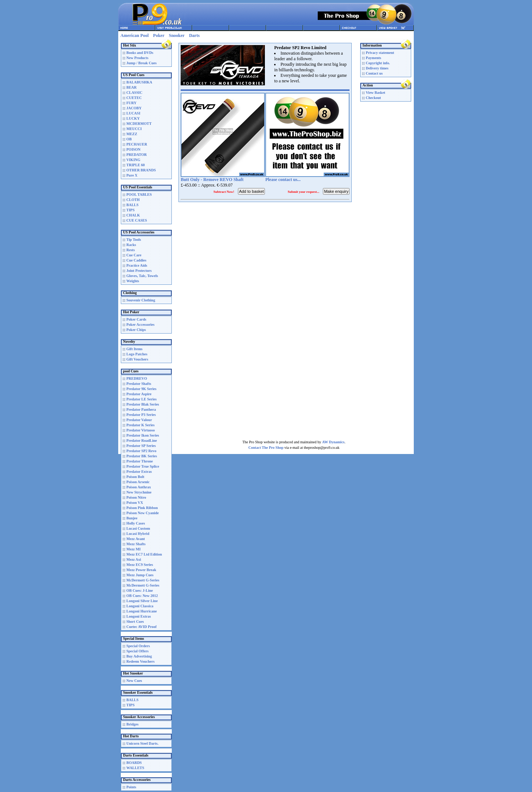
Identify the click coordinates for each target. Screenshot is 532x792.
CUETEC (134, 98)
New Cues (134, 681)
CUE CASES (137, 220)
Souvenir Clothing (141, 300)
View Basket (376, 93)
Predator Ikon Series (143, 435)
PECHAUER (137, 144)
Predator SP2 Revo (141, 451)
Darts (195, 35)
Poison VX (135, 503)
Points (131, 787)
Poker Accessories (140, 325)
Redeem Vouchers (140, 661)
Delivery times (377, 68)
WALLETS (135, 768)
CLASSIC (134, 93)
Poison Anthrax (139, 487)
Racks (131, 245)
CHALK (133, 215)
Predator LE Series (141, 399)
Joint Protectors (139, 271)
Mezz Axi (134, 559)
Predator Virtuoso (141, 430)
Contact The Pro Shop (266, 448)
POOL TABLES (139, 194)
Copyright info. (378, 63)
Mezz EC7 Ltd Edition (144, 554)
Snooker (177, 35)
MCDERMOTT (139, 124)
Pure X (132, 175)
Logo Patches (137, 354)
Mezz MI (134, 549)
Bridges (132, 724)
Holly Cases (136, 523)
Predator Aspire (139, 394)
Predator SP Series (141, 446)
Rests (131, 250)
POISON (133, 149)
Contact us (374, 73)
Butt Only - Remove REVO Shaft (212, 180)
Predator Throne (140, 461)
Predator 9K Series (141, 389)
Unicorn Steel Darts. (142, 743)
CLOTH (133, 200)
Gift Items (134, 349)
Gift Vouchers (137, 359)
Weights (133, 281)
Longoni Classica (140, 606)
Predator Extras (139, 472)
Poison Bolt (135, 477)
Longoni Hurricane (142, 611)
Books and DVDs (140, 53)
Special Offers (137, 651)
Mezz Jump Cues (140, 575)
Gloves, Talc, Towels (142, 276)
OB (129, 139)
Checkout (373, 98)
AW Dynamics (333, 442)
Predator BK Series (142, 456)
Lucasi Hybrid (138, 534)
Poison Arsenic (138, 482)
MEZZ (132, 134)
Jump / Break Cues (141, 63)
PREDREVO (137, 378)
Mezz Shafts (136, 544)
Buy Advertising (139, 656)
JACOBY (134, 108)
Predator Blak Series (143, 404)
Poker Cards (136, 319)
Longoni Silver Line (142, 601)
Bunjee (132, 518)
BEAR (132, 87)
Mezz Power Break (141, 570)
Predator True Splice (143, 466)
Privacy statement (380, 53)
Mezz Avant (136, 539)
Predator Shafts (139, 384)
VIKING (133, 160)
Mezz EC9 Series (140, 565)
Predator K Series (140, 425)
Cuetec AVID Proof (141, 627)
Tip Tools (134, 240)
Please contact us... (283, 180)
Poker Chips (136, 330)
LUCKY (133, 118)
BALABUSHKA (139, 82)
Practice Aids (137, 265)
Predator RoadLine (142, 441)
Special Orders (138, 646)
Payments (374, 58)
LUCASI (133, 113)
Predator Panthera (141, 409)
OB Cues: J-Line (140, 590)
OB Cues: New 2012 (142, 596)
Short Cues (135, 622)
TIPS (130, 210)
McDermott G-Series (143, 580)
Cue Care (134, 255)
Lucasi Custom (138, 528)
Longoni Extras (139, 616)
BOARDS (134, 763)
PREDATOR (137, 155)
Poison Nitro (136, 497)
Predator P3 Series (141, 415)
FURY (131, 103)
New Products (137, 58)
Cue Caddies (136, 260)
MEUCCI (134, 129)
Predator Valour (139, 420)
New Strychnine (139, 492)
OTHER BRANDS (141, 170)
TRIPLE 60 (136, 165)
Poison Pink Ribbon (142, 508)
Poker (159, 35)
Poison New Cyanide (143, 513)
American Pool (134, 35)
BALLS (132, 205)
